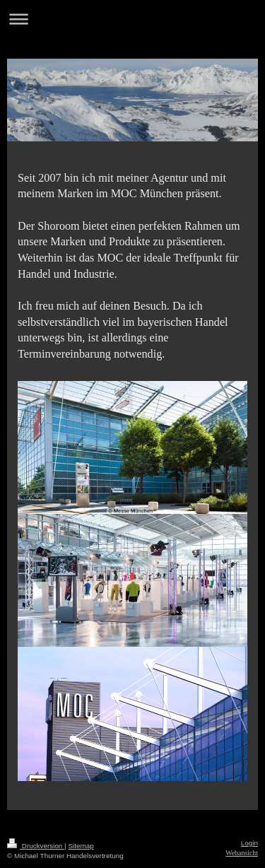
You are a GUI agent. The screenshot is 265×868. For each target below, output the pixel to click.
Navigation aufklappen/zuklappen (132, 19)
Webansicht (242, 853)
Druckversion (36, 846)
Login (249, 843)
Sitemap (81, 846)
